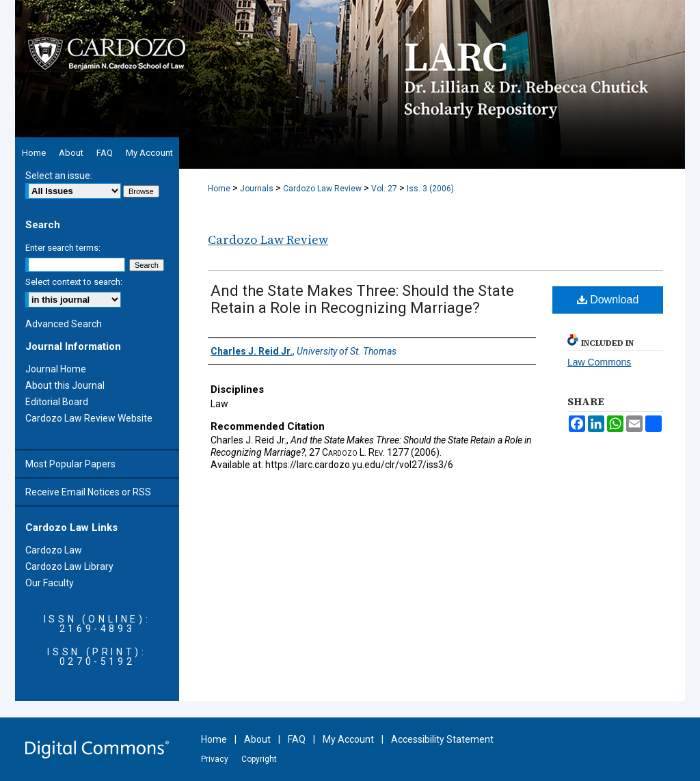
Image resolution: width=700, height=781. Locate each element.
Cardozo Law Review (322, 189)
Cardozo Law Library (69, 566)
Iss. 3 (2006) (430, 189)
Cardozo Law (54, 550)
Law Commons (599, 362)
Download (608, 300)
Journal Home (56, 369)
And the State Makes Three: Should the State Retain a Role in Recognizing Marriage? (362, 299)
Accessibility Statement (442, 739)
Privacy (215, 759)
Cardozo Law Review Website (89, 418)
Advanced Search (64, 324)
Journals (257, 189)
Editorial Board (57, 402)
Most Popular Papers (70, 464)
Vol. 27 (384, 189)
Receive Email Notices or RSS (88, 492)
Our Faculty (50, 583)
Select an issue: (59, 176)
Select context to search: (74, 282)
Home (219, 189)
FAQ (297, 739)
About (257, 739)
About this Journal (65, 385)
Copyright (259, 759)
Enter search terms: (63, 248)
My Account (348, 739)
